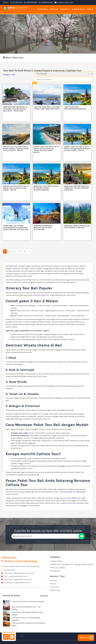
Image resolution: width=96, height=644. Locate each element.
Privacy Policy (56, 561)
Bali (13, 75)
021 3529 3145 (16, 2)
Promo (53, 580)
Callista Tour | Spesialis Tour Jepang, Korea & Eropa (71, 564)
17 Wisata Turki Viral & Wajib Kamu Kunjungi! (28, 601)
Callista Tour (76, 498)
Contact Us (65, 9)
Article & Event (78, 9)
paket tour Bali (74, 492)
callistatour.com (64, 446)
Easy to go (55, 590)
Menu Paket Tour (13, 58)
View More (44, 596)
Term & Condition (58, 568)
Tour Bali (9, 266)
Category (7, 75)
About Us (54, 9)
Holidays (43, 9)
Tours (53, 584)
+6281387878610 (31, 2)
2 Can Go (54, 587)
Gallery (90, 9)
